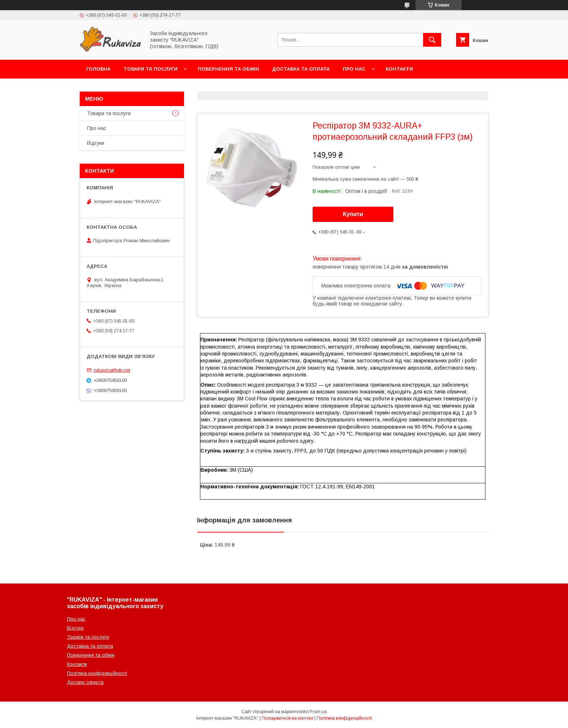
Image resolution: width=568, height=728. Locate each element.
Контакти (399, 69)
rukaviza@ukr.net (112, 370)
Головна (98, 69)
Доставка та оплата (301, 69)
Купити (353, 214)
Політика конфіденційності (97, 673)
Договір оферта (85, 682)
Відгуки (96, 143)
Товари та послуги (151, 69)
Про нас (354, 69)
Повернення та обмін (228, 69)
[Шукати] (432, 40)
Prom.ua (318, 712)
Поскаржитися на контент (287, 718)
